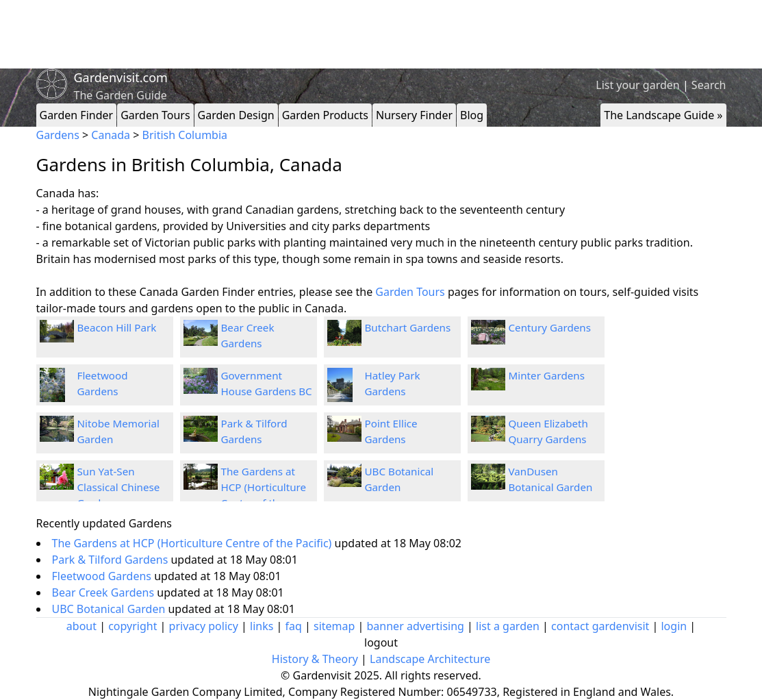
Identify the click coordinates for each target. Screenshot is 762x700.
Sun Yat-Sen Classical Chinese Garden (119, 487)
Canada (111, 135)
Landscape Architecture (430, 659)
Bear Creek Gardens (105, 592)
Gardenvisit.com (121, 77)
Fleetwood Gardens (103, 576)
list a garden (508, 626)
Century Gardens (550, 327)
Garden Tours (155, 115)
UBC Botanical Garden (110, 609)
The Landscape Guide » (663, 115)
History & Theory (315, 659)
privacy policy (204, 626)
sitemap (334, 626)
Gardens (58, 135)
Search (709, 85)
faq (294, 626)
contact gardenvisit (600, 626)
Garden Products (325, 115)
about (81, 626)
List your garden (637, 85)
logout (381, 642)
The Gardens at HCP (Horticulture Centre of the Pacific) (193, 543)
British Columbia (185, 135)
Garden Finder (77, 115)
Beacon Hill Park (117, 327)
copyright (132, 626)
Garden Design (236, 115)
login (674, 626)
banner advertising (416, 626)
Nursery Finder (414, 115)
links (262, 626)
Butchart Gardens (408, 327)
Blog (472, 115)
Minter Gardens (547, 375)
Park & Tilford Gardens (112, 560)
